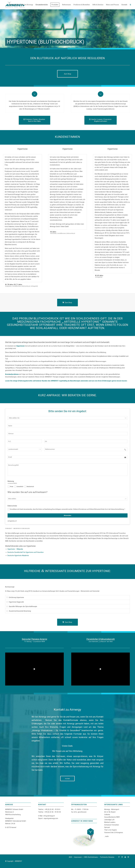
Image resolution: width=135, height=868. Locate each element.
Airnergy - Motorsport (112, 809)
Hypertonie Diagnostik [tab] (15, 602)
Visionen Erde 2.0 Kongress (114, 833)
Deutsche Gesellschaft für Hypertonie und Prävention (26, 552)
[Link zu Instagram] (122, 857)
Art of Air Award (110, 812)
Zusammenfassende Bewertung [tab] (19, 611)
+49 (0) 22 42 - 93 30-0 (52, 809)
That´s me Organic (111, 830)
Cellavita (107, 815)
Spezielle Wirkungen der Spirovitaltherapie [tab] (22, 606)
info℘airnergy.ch (49, 816)
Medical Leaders (110, 822)
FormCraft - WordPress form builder (17, 528)
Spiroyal (107, 827)
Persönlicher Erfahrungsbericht (101, 639)
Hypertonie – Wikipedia (15, 549)
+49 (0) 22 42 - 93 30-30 (53, 812)
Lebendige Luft (109, 820)
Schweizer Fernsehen (112, 825)
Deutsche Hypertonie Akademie (18, 555)
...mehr (106, 836)
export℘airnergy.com (51, 818)
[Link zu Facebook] (119, 857)
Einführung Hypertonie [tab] (15, 597)
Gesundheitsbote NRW (112, 817)
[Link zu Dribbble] (128, 857)
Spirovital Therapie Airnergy (34, 639)
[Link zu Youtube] (125, 857)
